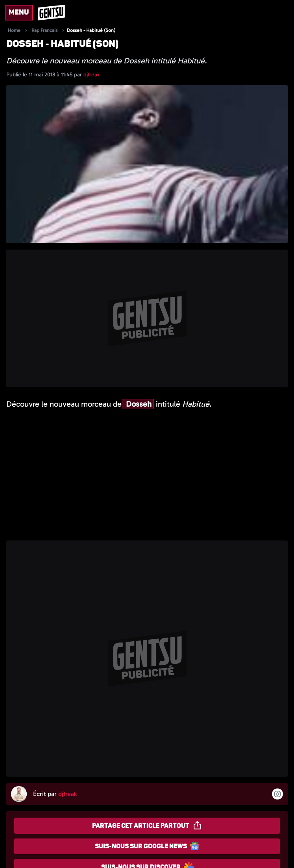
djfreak (92, 75)
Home (14, 30)
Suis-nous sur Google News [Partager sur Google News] (147, 846)
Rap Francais (44, 30)
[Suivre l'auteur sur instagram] (277, 794)
